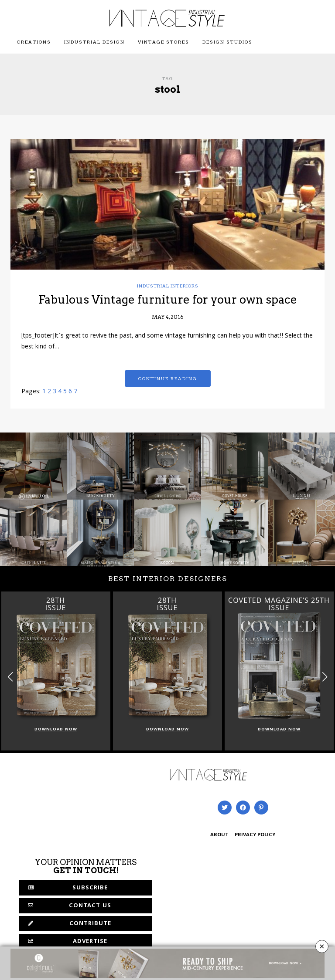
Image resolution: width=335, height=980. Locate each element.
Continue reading (168, 378)
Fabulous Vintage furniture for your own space (168, 299)
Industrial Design (94, 42)
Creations (34, 42)
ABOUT (219, 835)
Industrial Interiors (168, 286)
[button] (325, 677)
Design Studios (227, 42)
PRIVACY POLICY (255, 835)
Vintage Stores (164, 42)
